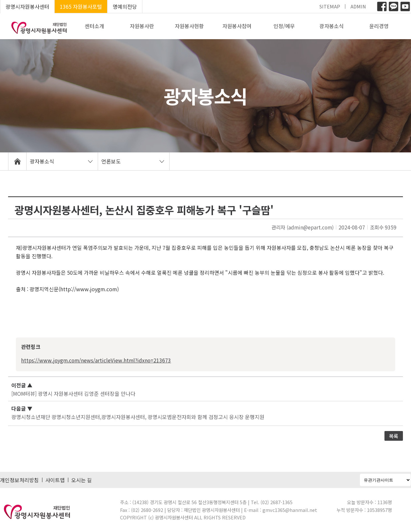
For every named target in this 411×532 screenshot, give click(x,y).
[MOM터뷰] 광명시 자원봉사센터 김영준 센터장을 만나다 (73, 393)
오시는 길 (82, 480)
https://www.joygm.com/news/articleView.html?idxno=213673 (96, 360)
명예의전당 (125, 6)
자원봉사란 (142, 26)
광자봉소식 (332, 26)
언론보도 (111, 161)
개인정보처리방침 (19, 480)
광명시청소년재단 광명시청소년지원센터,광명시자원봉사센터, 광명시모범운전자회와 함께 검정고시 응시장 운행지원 (138, 417)
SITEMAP (330, 6)
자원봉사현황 (189, 26)
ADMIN (358, 6)
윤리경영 (379, 26)
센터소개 (94, 26)
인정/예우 (284, 26)
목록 (394, 436)
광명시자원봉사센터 (27, 6)
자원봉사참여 (237, 26)
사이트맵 (55, 480)
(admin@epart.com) (310, 227)
